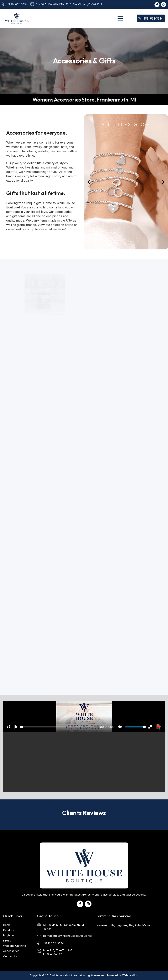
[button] (120, 18)
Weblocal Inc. (130, 975)
